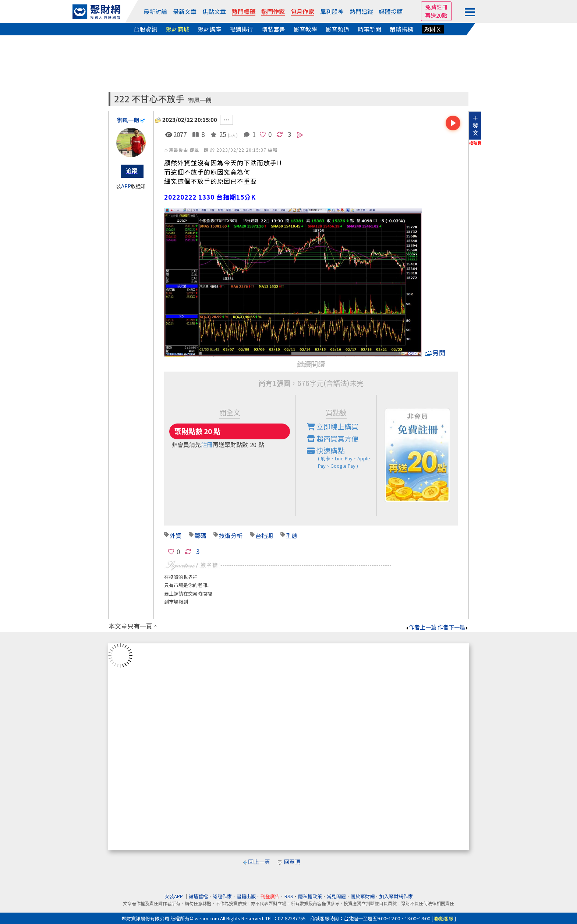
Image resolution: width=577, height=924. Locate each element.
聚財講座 (209, 29)
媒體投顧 (391, 11)
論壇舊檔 (198, 896)
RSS (289, 896)
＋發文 (475, 125)
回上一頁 (259, 862)
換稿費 (475, 143)
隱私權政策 (310, 896)
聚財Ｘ (433, 29)
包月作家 (302, 11)
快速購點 (342, 457)
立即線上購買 (333, 426)
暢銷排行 (241, 29)
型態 (292, 535)
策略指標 (401, 29)
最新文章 (185, 11)
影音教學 (305, 29)
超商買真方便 (333, 439)
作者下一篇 (453, 627)
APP (126, 186)
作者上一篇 (421, 627)
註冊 (207, 445)
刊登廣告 (270, 896)
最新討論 (155, 11)
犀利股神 (332, 11)
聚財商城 (177, 29)
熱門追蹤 (361, 11)
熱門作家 (273, 11)
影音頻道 (337, 29)
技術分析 (231, 535)
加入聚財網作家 (396, 896)
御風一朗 (200, 100)
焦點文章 (214, 11)
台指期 (264, 535)
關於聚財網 (363, 896)
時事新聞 (369, 29)
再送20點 (436, 15)
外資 (176, 535)
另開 (435, 353)
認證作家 (222, 896)
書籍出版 (246, 896)
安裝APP (174, 896)
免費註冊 (436, 7)
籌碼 (200, 535)
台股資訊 (145, 29)
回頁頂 (292, 862)
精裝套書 (273, 29)
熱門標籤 (244, 11)
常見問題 (336, 896)
